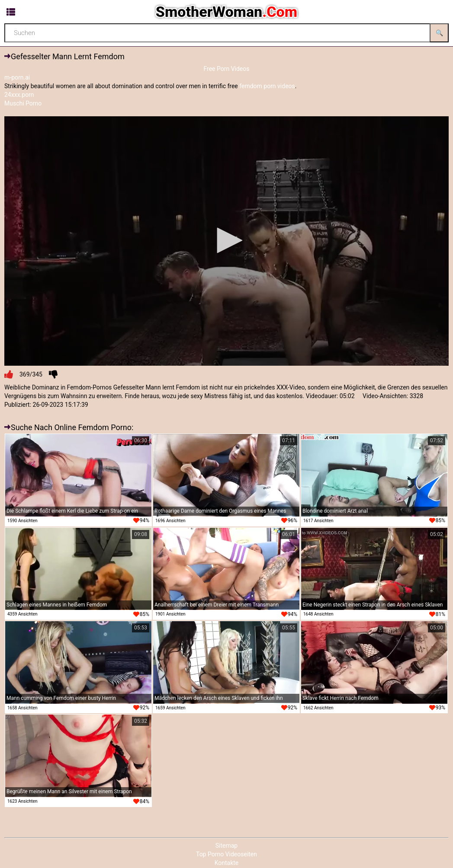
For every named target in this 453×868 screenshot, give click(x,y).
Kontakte (227, 863)
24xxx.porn (19, 95)
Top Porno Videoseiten (226, 854)
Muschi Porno (23, 103)
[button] (227, 240)
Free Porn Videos (226, 69)
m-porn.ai (17, 77)
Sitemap (226, 846)
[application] (226, 241)
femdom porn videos (267, 86)
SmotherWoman (226, 12)
